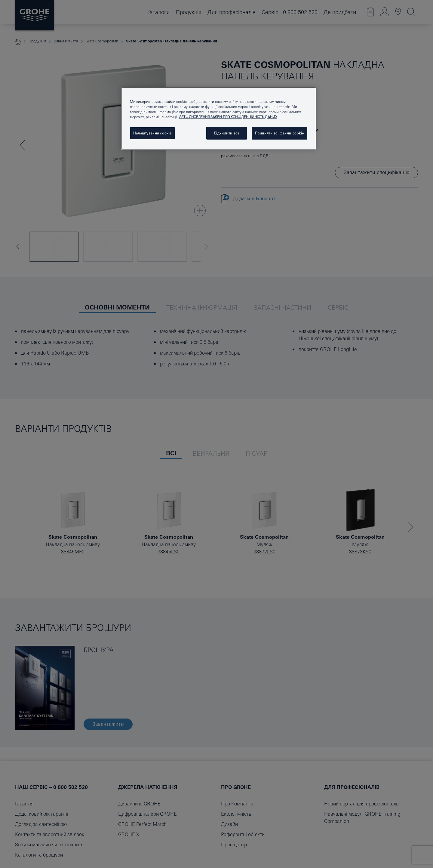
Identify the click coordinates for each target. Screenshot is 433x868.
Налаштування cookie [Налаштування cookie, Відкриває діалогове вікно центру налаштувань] (152, 133)
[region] (219, 118)
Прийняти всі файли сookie (279, 133)
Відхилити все (227, 133)
